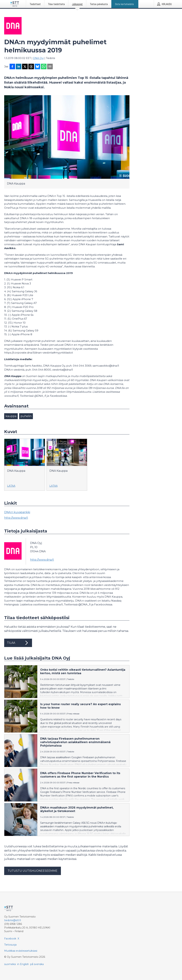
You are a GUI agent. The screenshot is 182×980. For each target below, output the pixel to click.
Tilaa (18, 643)
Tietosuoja (10, 945)
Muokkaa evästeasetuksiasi (21, 951)
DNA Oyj (38, 58)
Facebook (10, 939)
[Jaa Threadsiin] (31, 67)
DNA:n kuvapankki (17, 512)
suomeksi (10, 964)
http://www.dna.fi (16, 518)
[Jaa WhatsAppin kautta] (44, 67)
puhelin (26, 416)
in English (23, 964)
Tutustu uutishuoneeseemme (33, 871)
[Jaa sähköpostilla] (50, 67)
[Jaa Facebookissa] (12, 67)
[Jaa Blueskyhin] (37, 67)
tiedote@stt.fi (13, 920)
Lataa (11, 486)
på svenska (37, 964)
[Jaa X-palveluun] (25, 67)
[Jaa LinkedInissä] (19, 67)
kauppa (11, 416)
